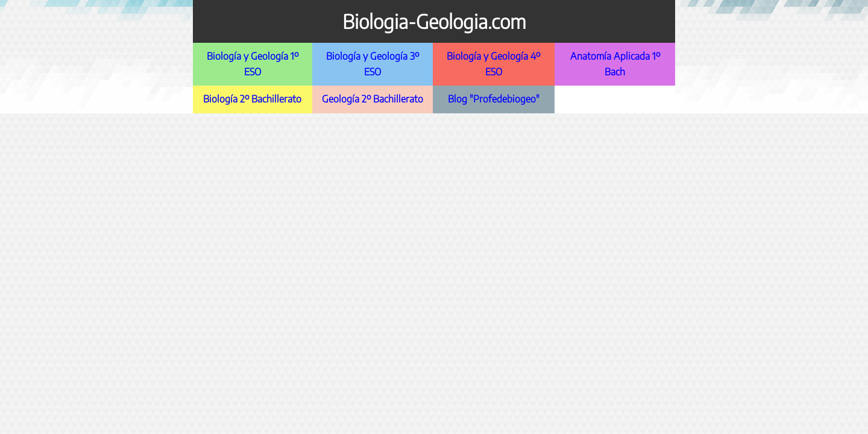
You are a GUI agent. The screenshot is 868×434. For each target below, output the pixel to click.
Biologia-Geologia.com (434, 21)
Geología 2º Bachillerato (373, 99)
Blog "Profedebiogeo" (494, 99)
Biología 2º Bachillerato (252, 99)
